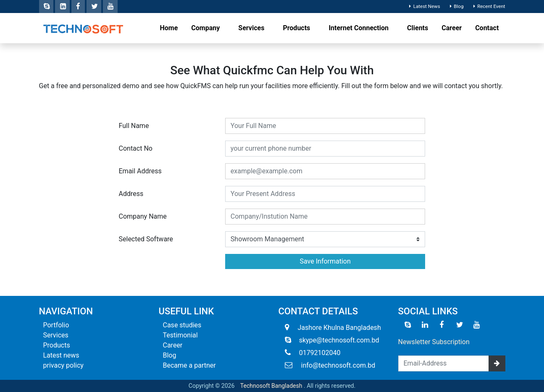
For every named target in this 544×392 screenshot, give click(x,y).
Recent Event (488, 6)
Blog (456, 6)
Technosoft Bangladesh (271, 386)
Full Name (134, 126)
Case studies (182, 325)
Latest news (61, 355)
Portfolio (56, 325)
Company (206, 28)
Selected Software (146, 239)
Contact (487, 28)
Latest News (424, 6)
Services (252, 28)
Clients (418, 28)
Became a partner (189, 365)
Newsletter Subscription (434, 342)
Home (169, 28)
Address (131, 194)
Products (297, 28)
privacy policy (63, 365)
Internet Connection (359, 28)
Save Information (325, 261)
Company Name (143, 216)
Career (452, 28)
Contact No (136, 148)
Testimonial (180, 335)
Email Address (140, 171)
